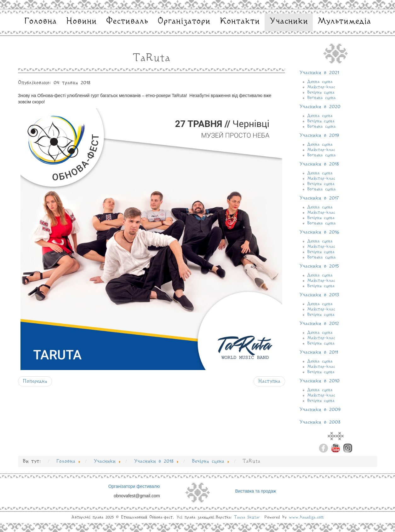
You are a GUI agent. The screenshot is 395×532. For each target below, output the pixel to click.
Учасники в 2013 (319, 295)
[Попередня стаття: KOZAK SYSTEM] (35, 381)
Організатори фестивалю (134, 486)
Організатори (184, 21)
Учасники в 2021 (319, 73)
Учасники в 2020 (320, 107)
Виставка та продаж (256, 491)
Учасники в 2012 (319, 324)
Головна (40, 21)
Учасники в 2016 (319, 232)
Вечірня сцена (321, 92)
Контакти (240, 21)
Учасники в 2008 (320, 422)
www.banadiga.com (306, 517)
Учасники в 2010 (319, 381)
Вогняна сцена (321, 98)
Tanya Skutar (247, 517)
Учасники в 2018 (319, 164)
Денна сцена (320, 82)
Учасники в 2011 (319, 352)
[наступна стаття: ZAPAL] (269, 381)
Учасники (289, 21)
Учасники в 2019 (319, 136)
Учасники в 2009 (320, 410)
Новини (81, 21)
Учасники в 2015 (319, 266)
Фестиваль (127, 21)
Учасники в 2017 (319, 198)
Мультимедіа (344, 21)
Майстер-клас (321, 87)
